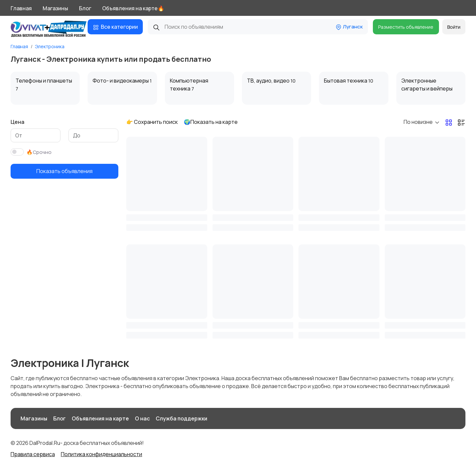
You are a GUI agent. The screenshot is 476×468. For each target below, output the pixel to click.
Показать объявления (64, 171)
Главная (21, 8)
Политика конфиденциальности (101, 454)
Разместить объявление (406, 27)
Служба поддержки (181, 418)
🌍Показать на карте (211, 122)
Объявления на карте (100, 418)
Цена (18, 122)
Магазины (55, 8)
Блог (85, 8)
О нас (142, 418)
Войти (454, 27)
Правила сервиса (33, 454)
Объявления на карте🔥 (133, 8)
